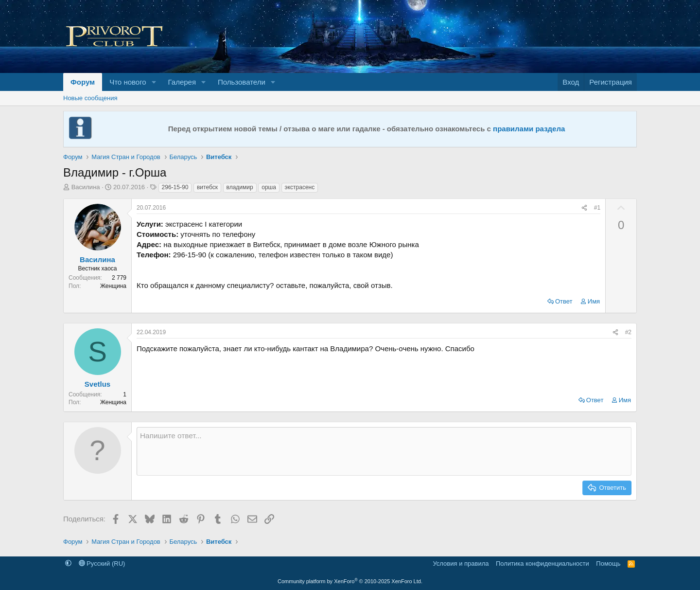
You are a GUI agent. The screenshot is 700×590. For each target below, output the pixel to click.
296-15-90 (175, 187)
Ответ (564, 301)
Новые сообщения (90, 98)
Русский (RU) (102, 563)
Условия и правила (461, 563)
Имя (594, 301)
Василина (86, 187)
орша (269, 187)
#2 (628, 332)
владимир (240, 187)
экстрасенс (300, 187)
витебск (207, 187)
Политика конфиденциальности (542, 563)
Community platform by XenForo (350, 581)
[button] (154, 82)
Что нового (128, 82)
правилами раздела (529, 129)
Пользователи (242, 82)
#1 (597, 208)
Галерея (182, 82)
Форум (83, 82)
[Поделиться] (584, 208)
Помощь (608, 563)
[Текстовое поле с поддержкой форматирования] (384, 451)
